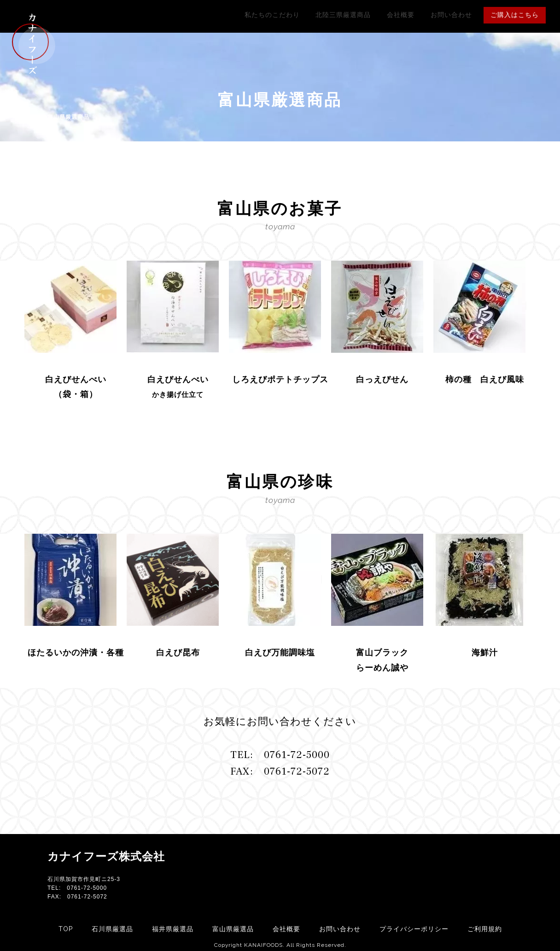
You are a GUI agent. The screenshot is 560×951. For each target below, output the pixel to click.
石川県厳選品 (112, 929)
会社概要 (414, 15)
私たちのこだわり (304, 15)
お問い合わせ (456, 15)
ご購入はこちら (515, 15)
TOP (66, 929)
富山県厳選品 (233, 929)
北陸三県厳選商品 (366, 15)
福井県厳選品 (173, 929)
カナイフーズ (32, 44)
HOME (33, 117)
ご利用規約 (485, 929)
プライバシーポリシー (414, 929)
